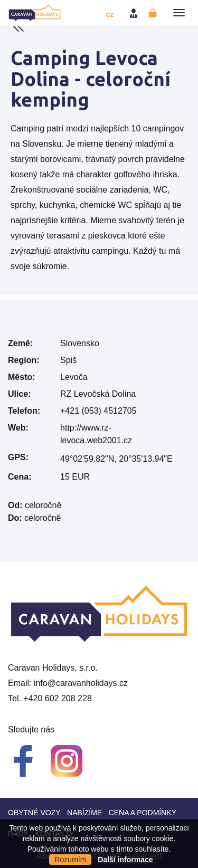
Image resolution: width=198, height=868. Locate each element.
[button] (179, 13)
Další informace (125, 860)
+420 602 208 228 (57, 698)
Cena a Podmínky (143, 813)
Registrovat (154, 13)
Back (18, 26)
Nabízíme (84, 813)
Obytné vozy (34, 813)
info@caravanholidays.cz (81, 683)
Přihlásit (135, 13)
